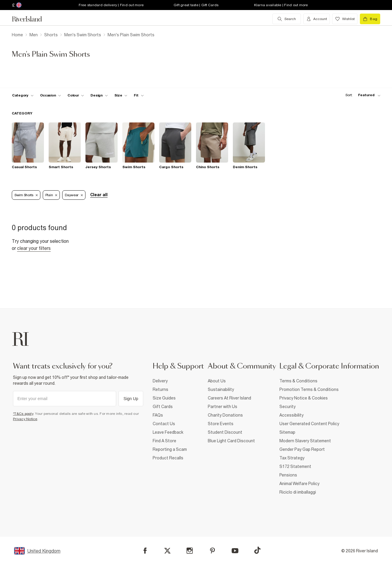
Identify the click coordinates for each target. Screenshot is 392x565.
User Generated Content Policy (309, 424)
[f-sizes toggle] (121, 95)
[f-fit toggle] (139, 95)
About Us (217, 381)
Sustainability (221, 389)
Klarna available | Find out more (281, 5)
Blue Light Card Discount (231, 441)
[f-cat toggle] (23, 95)
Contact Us (164, 424)
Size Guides (164, 398)
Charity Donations (225, 415)
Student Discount (225, 432)
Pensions (288, 475)
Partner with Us (223, 407)
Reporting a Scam (170, 449)
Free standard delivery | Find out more (111, 5)
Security (288, 407)
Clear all (99, 195)
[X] (167, 551)
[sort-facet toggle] (361, 95)
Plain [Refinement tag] (51, 195)
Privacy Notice (25, 419)
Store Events (221, 424)
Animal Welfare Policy (299, 484)
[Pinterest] (212, 551)
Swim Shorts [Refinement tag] (26, 195)
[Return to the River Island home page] (31, 19)
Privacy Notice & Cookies (304, 398)
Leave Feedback (168, 432)
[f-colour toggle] (76, 95)
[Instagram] (190, 551)
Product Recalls (168, 458)
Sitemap (287, 432)
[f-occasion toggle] (51, 95)
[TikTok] (257, 550)
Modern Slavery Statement (305, 441)
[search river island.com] (287, 19)
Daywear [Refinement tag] (74, 195)
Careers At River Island (229, 398)
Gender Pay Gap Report (302, 449)
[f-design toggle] (99, 95)
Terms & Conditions (298, 381)
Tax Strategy (292, 458)
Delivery (160, 381)
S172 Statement (295, 466)
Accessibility (291, 415)
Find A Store (164, 441)
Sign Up (131, 399)
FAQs (158, 415)
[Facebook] (145, 551)
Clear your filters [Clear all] (34, 248)
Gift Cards (163, 407)
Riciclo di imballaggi (298, 492)
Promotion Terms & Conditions (309, 389)
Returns (160, 389)
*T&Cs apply (23, 414)
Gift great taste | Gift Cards (196, 5)
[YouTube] (235, 551)
